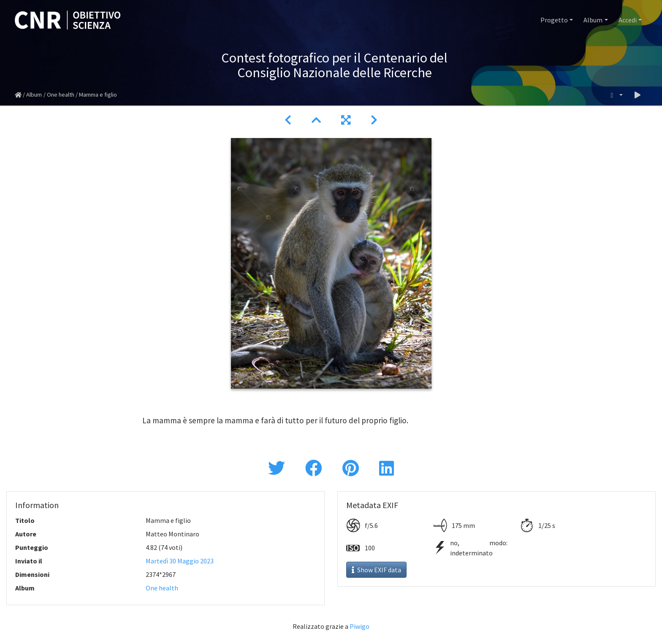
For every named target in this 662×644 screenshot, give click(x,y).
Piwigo (359, 626)
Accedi (628, 20)
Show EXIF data (376, 570)
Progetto (554, 20)
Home (18, 95)
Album (593, 20)
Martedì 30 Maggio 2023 (180, 561)
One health (61, 95)
